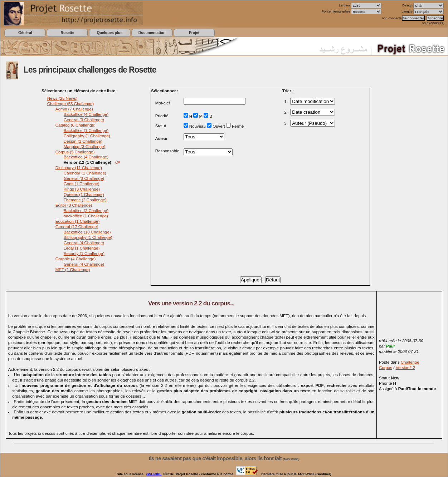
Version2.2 (405, 368)
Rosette (67, 33)
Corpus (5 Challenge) (75, 152)
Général (25, 33)
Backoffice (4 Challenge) (86, 114)
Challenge (410, 362)
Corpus (386, 368)
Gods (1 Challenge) (82, 184)
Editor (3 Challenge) (74, 205)
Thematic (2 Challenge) (85, 200)
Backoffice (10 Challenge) (87, 232)
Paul (390, 346)
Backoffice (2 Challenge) (86, 211)
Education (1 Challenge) (78, 221)
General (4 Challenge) (84, 243)
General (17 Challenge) (77, 227)
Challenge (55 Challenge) (71, 104)
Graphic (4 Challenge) (76, 259)
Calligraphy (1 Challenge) (87, 136)
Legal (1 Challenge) (82, 248)
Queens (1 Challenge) (84, 195)
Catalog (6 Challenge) (76, 125)
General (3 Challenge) (84, 120)
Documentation (152, 33)
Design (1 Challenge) (83, 141)
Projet (194, 33)
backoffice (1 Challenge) (86, 216)
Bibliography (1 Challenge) (88, 237)
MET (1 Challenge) (73, 270)
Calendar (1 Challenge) (85, 173)
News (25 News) (62, 98)
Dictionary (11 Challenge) (79, 168)
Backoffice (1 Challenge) (86, 131)
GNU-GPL (154, 474)
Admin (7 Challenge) (74, 109)
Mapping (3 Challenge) (85, 147)
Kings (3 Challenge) (82, 189)
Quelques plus (110, 33)
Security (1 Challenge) (84, 254)
